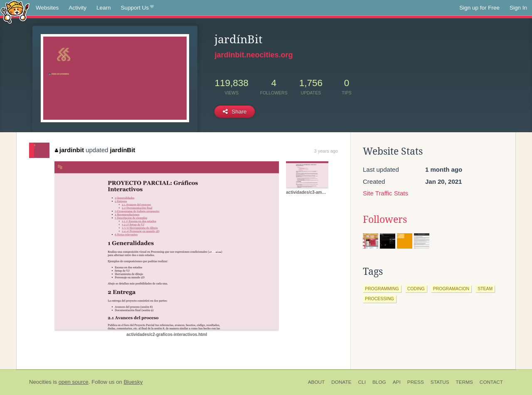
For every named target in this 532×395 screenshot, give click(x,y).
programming (382, 289)
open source (74, 382)
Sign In (518, 8)
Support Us (137, 8)
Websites (47, 8)
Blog (379, 382)
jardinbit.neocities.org (254, 55)
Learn (104, 8)
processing (379, 299)
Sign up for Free (479, 8)
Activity (78, 8)
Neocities (40, 382)
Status (440, 382)
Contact (491, 382)
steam (485, 289)
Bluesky (133, 382)
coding (416, 289)
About (316, 382)
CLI (362, 382)
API (397, 382)
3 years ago (326, 151)
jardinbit (69, 150)
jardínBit (123, 150)
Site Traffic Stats (385, 193)
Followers (385, 220)
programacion (451, 289)
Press (416, 382)
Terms (464, 382)
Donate (341, 382)
